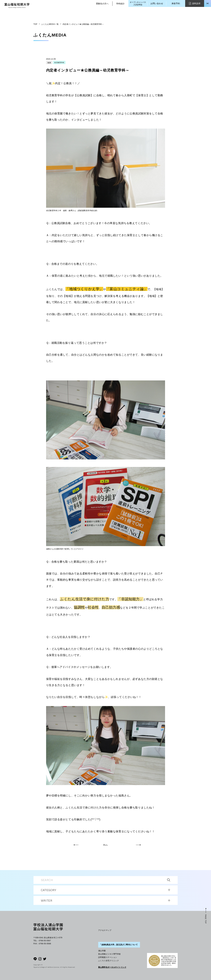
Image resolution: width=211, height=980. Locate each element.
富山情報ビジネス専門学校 (109, 954)
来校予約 (176, 3)
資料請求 (195, 3)
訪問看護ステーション (108, 957)
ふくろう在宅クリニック (109, 961)
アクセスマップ (105, 930)
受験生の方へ (102, 4)
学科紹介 (120, 4)
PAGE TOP (206, 919)
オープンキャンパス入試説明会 (138, 3)
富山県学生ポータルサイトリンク (112, 967)
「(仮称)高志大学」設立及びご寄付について (119, 945)
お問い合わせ (157, 3)
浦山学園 (102, 951)
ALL (105, 845)
